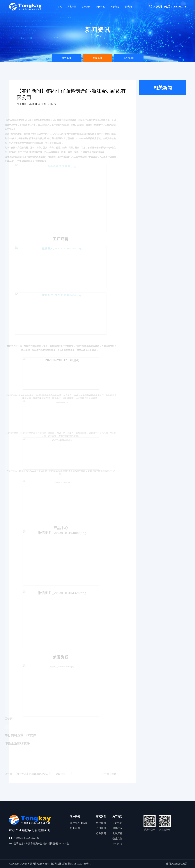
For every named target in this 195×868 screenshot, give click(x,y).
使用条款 (171, 864)
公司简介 (117, 823)
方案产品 (72, 7)
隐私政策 (183, 864)
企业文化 (117, 839)
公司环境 (117, 844)
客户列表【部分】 (80, 823)
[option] (67, 58)
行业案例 (75, 828)
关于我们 (115, 7)
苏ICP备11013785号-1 (79, 864)
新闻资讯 (100, 7)
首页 (60, 7)
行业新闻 (129, 58)
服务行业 (117, 828)
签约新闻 (67, 58)
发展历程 (117, 833)
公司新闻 (98, 58)
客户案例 (86, 7)
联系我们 (129, 7)
